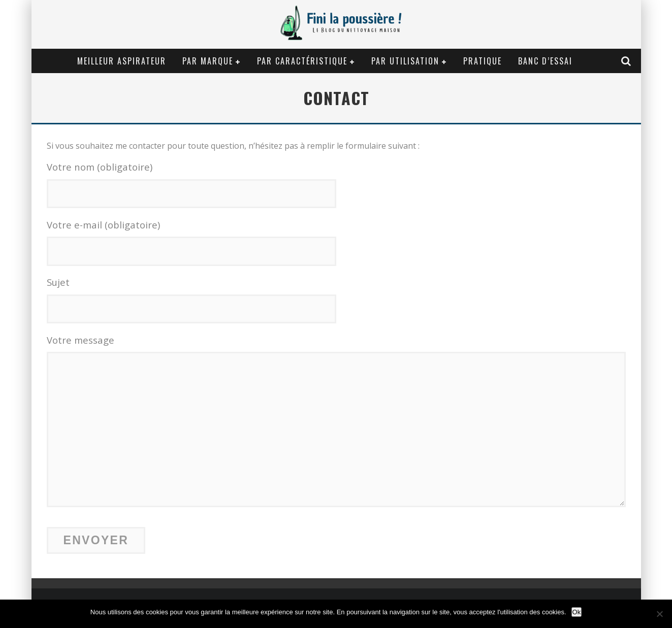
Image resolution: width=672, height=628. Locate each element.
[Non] (659, 614)
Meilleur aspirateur (122, 61)
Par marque (208, 61)
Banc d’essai (545, 61)
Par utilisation (405, 61)
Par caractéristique (302, 61)
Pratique (483, 61)
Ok (577, 612)
